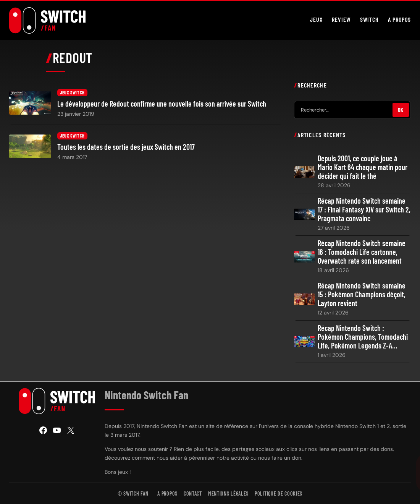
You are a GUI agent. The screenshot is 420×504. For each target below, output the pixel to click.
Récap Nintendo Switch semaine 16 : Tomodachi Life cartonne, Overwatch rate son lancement (362, 252)
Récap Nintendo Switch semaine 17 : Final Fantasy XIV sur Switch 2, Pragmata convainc (364, 210)
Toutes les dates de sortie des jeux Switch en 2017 (126, 147)
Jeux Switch (72, 92)
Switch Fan (136, 493)
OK (401, 110)
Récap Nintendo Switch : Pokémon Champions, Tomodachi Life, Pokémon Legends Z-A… (363, 337)
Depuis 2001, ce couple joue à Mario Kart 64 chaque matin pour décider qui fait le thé (363, 167)
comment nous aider (157, 458)
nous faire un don (280, 458)
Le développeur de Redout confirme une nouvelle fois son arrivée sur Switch (162, 104)
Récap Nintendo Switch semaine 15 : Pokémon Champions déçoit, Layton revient (362, 294)
